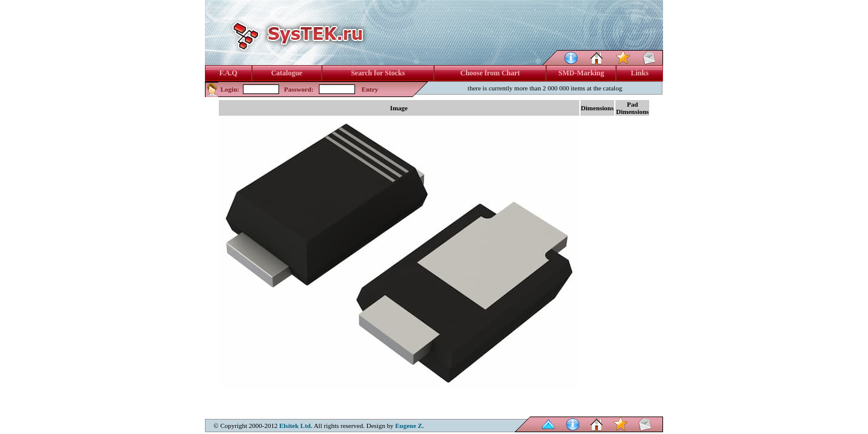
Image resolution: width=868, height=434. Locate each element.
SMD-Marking (581, 73)
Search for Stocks (378, 73)
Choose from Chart (490, 73)
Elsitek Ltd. (296, 426)
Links (640, 73)
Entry (370, 89)
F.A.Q (228, 73)
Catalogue (287, 73)
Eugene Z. (409, 426)
